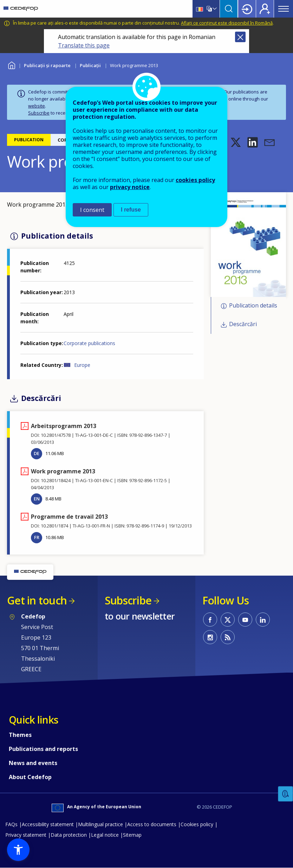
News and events (33, 763)
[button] (236, 142)
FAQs (11, 824)
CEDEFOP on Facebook (210, 620)
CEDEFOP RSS (228, 637)
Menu (284, 9)
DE (37, 453)
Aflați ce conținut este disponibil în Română (227, 23)
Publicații (90, 65)
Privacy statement (26, 835)
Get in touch (37, 600)
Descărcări (243, 324)
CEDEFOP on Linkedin (263, 620)
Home (11, 64)
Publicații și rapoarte (47, 65)
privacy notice (130, 187)
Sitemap (132, 835)
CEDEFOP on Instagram (210, 637)
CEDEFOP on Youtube (245, 620)
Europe (82, 365)
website (37, 106)
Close (240, 37)
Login (247, 9)
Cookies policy (197, 824)
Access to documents (152, 824)
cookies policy (195, 180)
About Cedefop (30, 777)
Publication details (253, 306)
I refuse (131, 210)
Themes (20, 735)
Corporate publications (89, 343)
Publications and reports (43, 749)
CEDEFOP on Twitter (228, 620)
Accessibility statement (48, 824)
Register (265, 9)
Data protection (69, 835)
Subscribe (39, 113)
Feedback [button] (286, 794)
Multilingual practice (100, 824)
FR (37, 537)
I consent (92, 210)
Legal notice (105, 835)
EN (37, 499)
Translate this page (84, 45)
